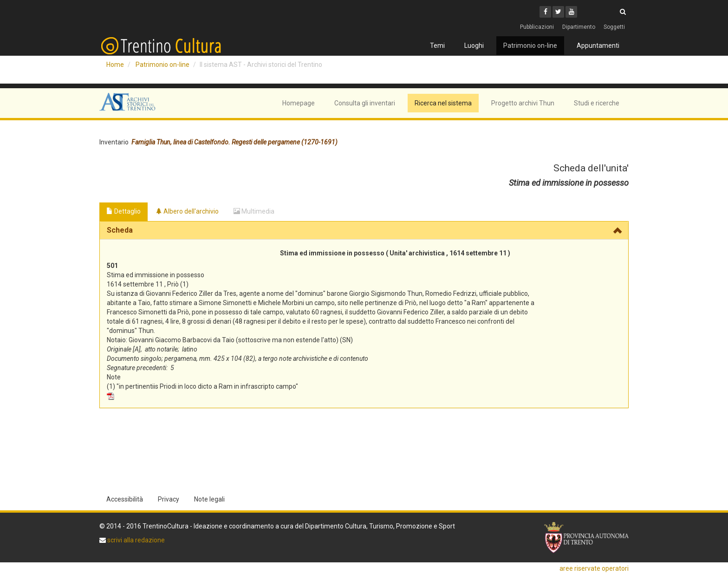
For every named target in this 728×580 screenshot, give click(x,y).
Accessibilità (125, 499)
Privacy (169, 499)
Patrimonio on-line (530, 46)
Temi (437, 46)
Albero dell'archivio (187, 211)
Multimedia (254, 211)
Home (115, 65)
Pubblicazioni (537, 27)
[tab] (364, 230)
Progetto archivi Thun (523, 103)
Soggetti (614, 27)
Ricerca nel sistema (443, 103)
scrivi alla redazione (135, 540)
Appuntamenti (598, 46)
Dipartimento (579, 27)
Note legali (209, 499)
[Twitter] (558, 12)
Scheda (120, 230)
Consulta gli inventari (365, 103)
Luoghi (474, 46)
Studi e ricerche (597, 103)
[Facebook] (545, 12)
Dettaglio (123, 211)
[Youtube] (571, 12)
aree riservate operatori (594, 568)
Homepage (299, 103)
